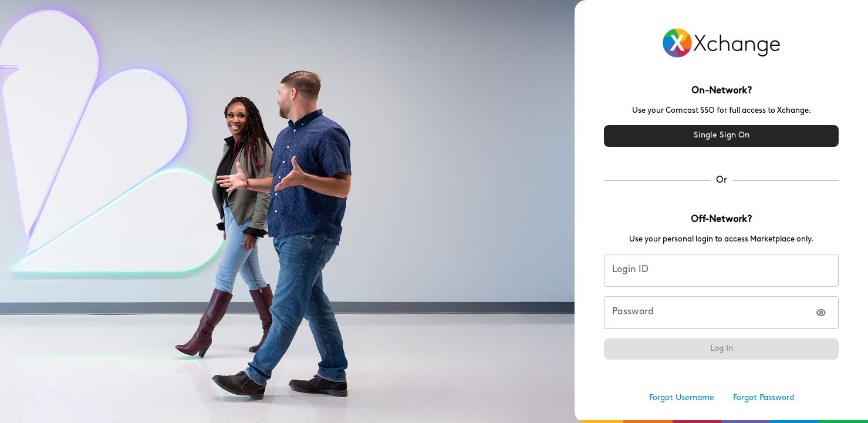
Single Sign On (721, 136)
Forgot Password (764, 399)
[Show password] (821, 313)
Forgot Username (682, 399)
